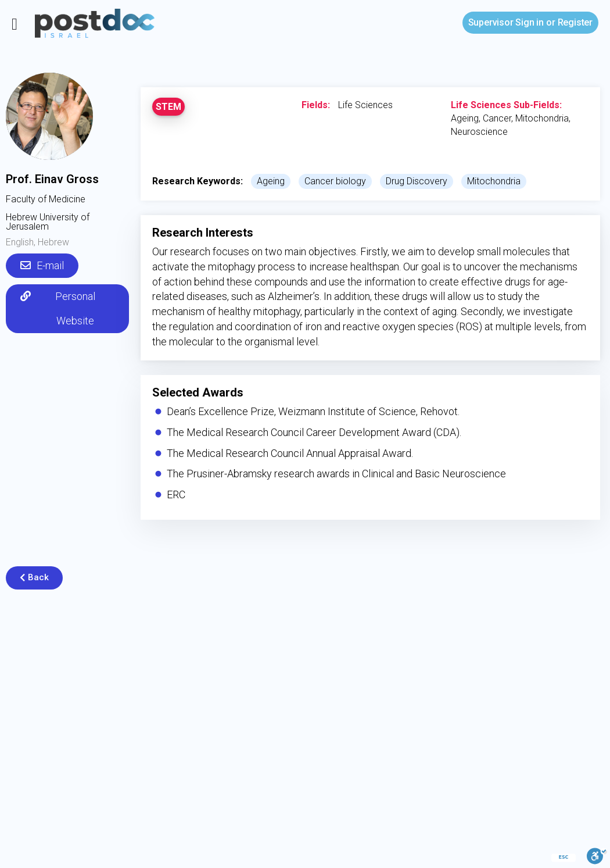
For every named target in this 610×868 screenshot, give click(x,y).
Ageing (271, 181)
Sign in (506, 22)
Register (575, 22)
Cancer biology (335, 181)
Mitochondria (494, 181)
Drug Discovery (417, 181)
